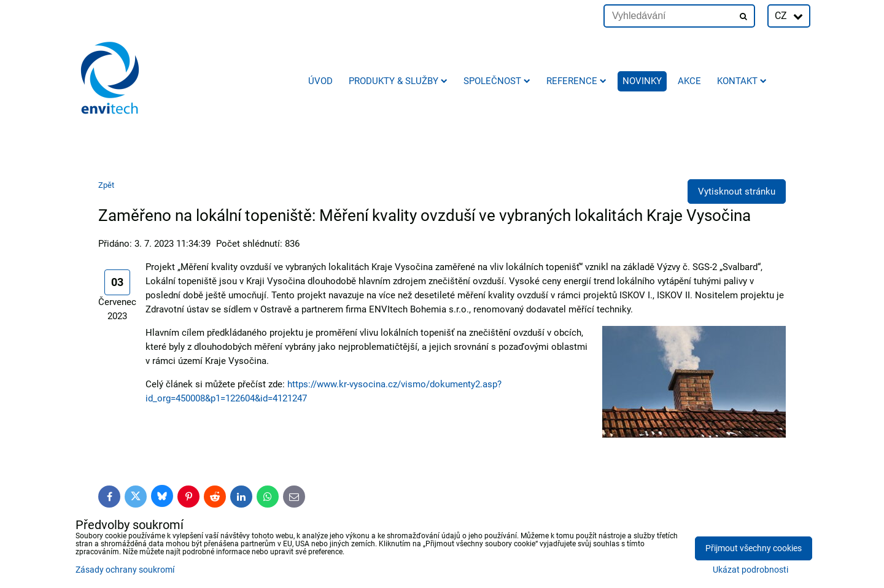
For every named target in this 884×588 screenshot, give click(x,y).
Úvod (320, 81)
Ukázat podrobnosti (750, 570)
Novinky (642, 81)
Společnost (497, 81)
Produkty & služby (398, 81)
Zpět (106, 185)
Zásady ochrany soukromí (125, 570)
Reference (576, 81)
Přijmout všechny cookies (754, 548)
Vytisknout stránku (737, 191)
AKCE (689, 81)
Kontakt (742, 81)
